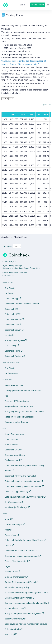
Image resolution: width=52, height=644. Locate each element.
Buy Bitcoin (10, 288)
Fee (6, 396)
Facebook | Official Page (16, 507)
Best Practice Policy (14, 619)
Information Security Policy (17, 587)
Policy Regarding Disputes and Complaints (24, 411)
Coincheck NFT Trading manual (19, 476)
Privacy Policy (11, 572)
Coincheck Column (13, 450)
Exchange (9, 293)
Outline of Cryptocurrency (16, 492)
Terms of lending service (16, 561)
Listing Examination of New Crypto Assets (24, 497)
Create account (38, 5)
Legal (7, 566)
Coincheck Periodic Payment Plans (21, 304)
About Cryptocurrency (15, 434)
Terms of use (11, 535)
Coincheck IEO (12, 309)
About (7, 519)
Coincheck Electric (13, 319)
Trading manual (12, 460)
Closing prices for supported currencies (23, 391)
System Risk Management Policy (20, 582)
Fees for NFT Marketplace (17, 401)
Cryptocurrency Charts (15, 455)
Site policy (9, 634)
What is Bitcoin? (12, 439)
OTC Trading (11, 345)
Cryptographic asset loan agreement (21, 556)
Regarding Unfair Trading (16, 422)
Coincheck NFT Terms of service (20, 551)
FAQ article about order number (19, 406)
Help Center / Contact (15, 385)
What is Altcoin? (12, 445)
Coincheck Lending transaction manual (23, 481)
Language (7, 246)
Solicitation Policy (13, 629)
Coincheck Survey (13, 330)
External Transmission (15, 577)
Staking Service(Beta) (15, 340)
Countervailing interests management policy (25, 624)
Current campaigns (13, 525)
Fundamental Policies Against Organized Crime (26, 592)
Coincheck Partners (14, 356)
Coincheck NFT (12, 314)
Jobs (7, 530)
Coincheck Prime (12, 351)
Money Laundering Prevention (18, 598)
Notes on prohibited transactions (19, 417)
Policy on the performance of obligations (23, 613)
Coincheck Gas (12, 325)
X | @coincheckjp (13, 502)
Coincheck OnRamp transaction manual (23, 486)
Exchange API (11, 373)
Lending (8, 335)
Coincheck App (12, 299)
